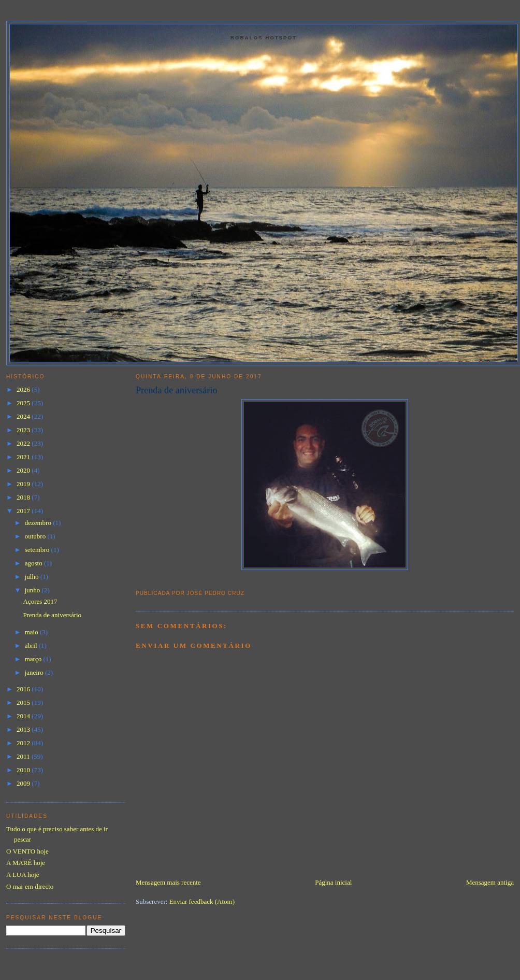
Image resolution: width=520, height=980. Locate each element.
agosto (34, 563)
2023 (24, 430)
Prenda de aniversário (177, 390)
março (34, 659)
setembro (38, 550)
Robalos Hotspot (264, 38)
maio (32, 632)
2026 (24, 389)
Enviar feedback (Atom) (202, 901)
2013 (24, 729)
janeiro (35, 672)
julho (33, 577)
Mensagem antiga (490, 882)
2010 (24, 770)
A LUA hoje (23, 875)
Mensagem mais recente (168, 882)
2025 (24, 403)
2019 (24, 484)
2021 (24, 457)
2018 (24, 497)
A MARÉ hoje (26, 863)
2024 (24, 416)
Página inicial (333, 882)
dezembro (39, 523)
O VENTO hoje (27, 851)
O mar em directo (30, 886)
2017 (24, 511)
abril (32, 645)
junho (33, 590)
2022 (24, 443)
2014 (24, 716)
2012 (24, 743)
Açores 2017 (40, 601)
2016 (24, 689)
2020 (24, 470)
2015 (24, 702)
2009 (24, 783)
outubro (36, 536)
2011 (24, 756)
